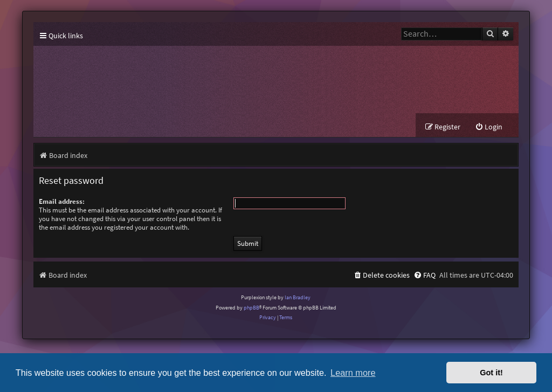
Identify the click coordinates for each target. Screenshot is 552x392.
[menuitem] (489, 127)
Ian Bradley (298, 297)
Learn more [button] (353, 373)
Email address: (62, 201)
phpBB (251, 308)
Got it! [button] (491, 373)
